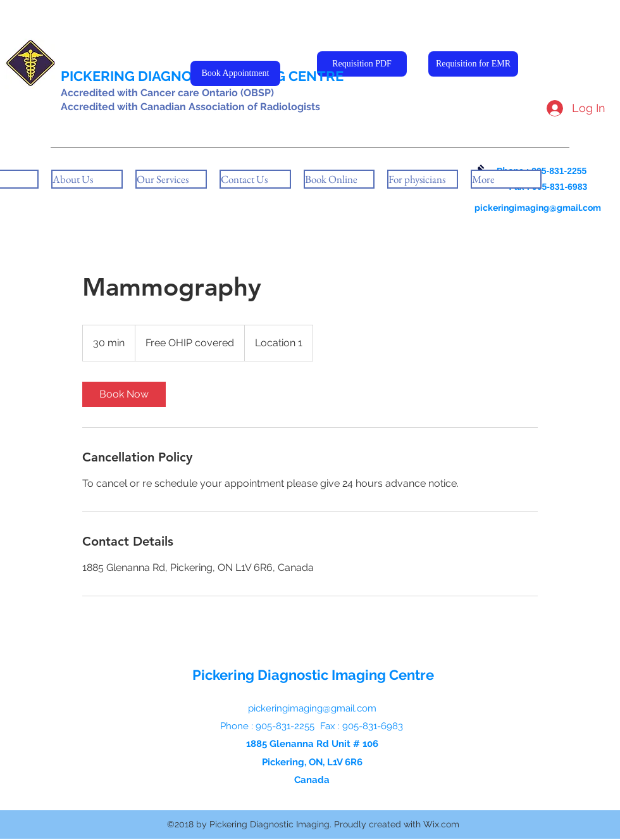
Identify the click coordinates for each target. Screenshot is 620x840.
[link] (124, 394)
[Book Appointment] (235, 73)
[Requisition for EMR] (473, 64)
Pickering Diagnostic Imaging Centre (313, 675)
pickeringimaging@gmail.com (538, 208)
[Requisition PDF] (362, 64)
